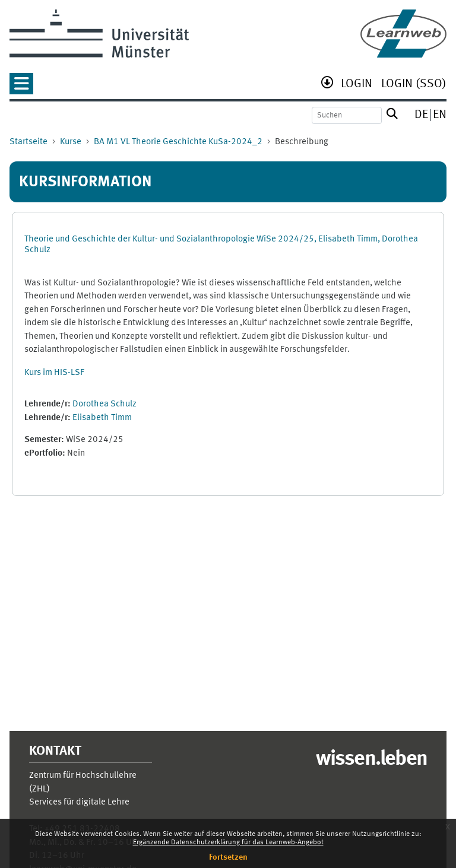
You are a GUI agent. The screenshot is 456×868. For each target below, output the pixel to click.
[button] (21, 88)
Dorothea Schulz (104, 404)
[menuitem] (357, 85)
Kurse (71, 142)
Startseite (28, 142)
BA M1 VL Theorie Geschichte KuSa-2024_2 (178, 142)
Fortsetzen (228, 857)
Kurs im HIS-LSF (54, 373)
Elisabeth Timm (102, 418)
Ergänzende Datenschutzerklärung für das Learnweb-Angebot (228, 842)
